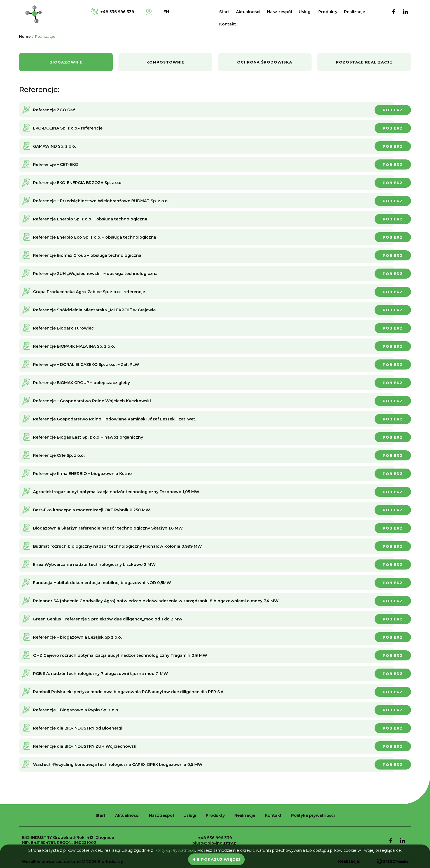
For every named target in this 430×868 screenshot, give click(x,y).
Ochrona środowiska (265, 62)
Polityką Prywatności (175, 850)
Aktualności (248, 12)
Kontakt (228, 24)
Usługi (305, 12)
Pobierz (393, 110)
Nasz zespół (280, 12)
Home (25, 36)
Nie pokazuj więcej (216, 859)
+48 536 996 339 (215, 838)
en (166, 12)
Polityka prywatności (313, 815)
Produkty (328, 12)
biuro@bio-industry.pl (215, 843)
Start (224, 12)
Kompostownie (165, 62)
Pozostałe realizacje (364, 62)
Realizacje (355, 12)
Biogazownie (66, 62)
